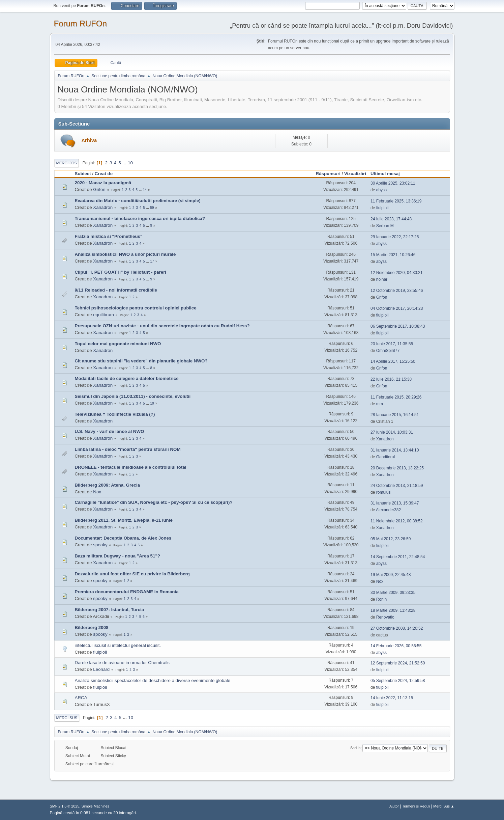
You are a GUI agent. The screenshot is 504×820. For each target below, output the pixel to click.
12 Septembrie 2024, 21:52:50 (398, 663)
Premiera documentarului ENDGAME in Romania (127, 592)
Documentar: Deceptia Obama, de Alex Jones (123, 538)
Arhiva (89, 140)
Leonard (101, 669)
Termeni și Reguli (416, 806)
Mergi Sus (67, 718)
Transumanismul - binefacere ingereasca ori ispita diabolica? (140, 218)
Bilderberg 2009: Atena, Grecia (108, 485)
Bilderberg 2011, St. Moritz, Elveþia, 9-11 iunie (124, 520)
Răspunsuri (328, 174)
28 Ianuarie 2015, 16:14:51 (395, 415)
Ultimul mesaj (388, 174)
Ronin (381, 599)
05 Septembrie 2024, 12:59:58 (398, 681)
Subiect (83, 174)
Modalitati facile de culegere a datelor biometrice (127, 378)
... (125, 163)
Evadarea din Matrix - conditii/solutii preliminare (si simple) (138, 201)
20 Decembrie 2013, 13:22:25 (397, 468)
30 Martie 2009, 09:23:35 (393, 593)
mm (380, 404)
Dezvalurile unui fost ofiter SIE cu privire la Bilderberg (132, 574)
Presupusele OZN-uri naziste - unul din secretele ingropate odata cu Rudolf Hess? (162, 326)
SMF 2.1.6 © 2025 (65, 806)
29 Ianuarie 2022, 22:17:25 (395, 237)
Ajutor (394, 806)
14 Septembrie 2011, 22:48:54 (398, 557)
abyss (381, 190)
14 (145, 190)
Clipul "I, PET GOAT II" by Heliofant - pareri (121, 272)
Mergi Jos (67, 163)
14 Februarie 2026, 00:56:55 (396, 646)
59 (152, 208)
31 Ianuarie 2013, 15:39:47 (395, 503)
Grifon (99, 189)
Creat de (104, 174)
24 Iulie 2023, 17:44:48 (391, 219)
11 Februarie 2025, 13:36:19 (396, 201)
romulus (383, 492)
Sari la (355, 748)
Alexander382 (388, 510)
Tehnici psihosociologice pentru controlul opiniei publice (136, 308)
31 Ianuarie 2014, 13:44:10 (395, 450)
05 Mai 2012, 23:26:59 (391, 539)
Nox (97, 492)
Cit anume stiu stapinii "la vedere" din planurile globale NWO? (141, 361)
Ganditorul (386, 457)
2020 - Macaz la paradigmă (103, 183)
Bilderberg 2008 (92, 627)
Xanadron (103, 207)
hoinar (382, 279)
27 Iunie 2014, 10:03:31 (392, 432)
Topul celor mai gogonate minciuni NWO (118, 344)
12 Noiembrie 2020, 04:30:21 (397, 273)
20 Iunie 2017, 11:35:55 (392, 344)
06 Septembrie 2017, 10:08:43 (398, 326)
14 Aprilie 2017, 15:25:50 (393, 361)
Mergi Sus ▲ (444, 806)
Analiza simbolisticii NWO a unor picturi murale (125, 254)
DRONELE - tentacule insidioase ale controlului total (131, 467)
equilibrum (103, 315)
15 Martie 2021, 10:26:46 (393, 255)
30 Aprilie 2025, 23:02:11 (393, 183)
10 (130, 163)
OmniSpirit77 (388, 351)
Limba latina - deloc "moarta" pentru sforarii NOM (128, 449)
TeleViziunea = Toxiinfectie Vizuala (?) (115, 414)
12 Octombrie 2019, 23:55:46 (397, 291)
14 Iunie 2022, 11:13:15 (392, 698)
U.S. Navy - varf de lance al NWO (110, 431)
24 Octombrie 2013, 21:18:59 (397, 486)
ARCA (81, 698)
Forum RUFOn (80, 23)
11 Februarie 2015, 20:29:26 (396, 397)
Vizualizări (355, 174)
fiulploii (382, 208)
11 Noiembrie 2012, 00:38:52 (397, 521)
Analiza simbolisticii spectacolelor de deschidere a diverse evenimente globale (153, 680)
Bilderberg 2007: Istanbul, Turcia (110, 610)
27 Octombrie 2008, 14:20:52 (397, 628)
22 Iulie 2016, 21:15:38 (391, 379)
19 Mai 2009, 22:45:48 (391, 575)
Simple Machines (95, 806)
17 (152, 261)
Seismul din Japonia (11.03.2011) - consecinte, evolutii (133, 396)
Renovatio (385, 617)
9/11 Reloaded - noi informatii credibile (116, 290)
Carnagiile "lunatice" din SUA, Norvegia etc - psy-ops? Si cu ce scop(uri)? (154, 502)
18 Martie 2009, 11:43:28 (393, 610)
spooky (100, 545)
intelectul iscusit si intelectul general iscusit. (118, 645)
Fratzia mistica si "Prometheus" (109, 236)
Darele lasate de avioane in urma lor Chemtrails (122, 663)
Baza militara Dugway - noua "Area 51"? (117, 556)
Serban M (385, 226)
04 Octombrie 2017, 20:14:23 (397, 308)
